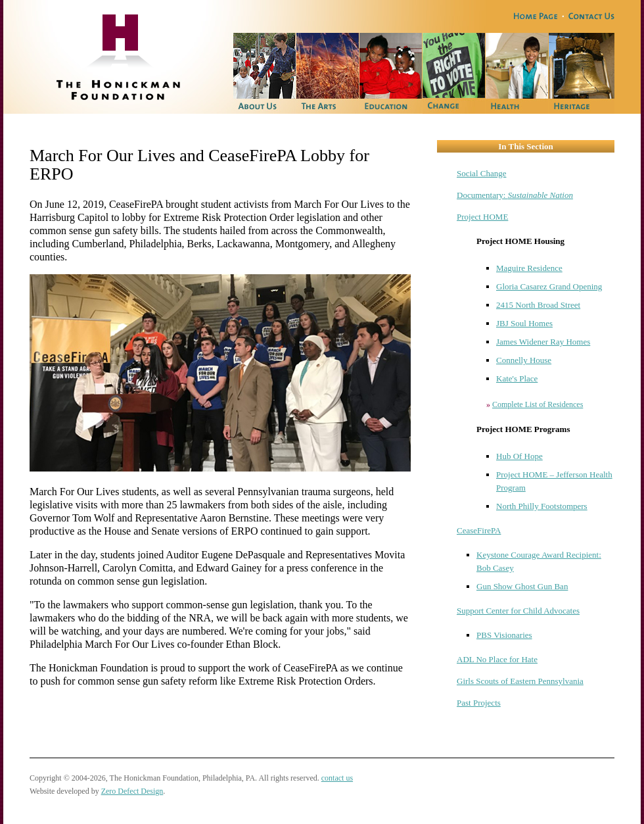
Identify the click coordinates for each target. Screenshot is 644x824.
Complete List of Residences (538, 404)
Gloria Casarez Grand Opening (549, 286)
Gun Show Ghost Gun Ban (522, 586)
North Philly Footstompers (542, 506)
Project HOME (482, 217)
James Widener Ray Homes (543, 342)
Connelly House (524, 360)
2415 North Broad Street (538, 305)
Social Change (481, 173)
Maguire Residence (529, 268)
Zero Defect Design (132, 791)
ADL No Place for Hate (497, 659)
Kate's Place (517, 378)
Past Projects (479, 703)
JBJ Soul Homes (524, 323)
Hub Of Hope (519, 456)
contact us (337, 778)
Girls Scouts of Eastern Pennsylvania (520, 681)
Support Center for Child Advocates (518, 611)
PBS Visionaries (504, 635)
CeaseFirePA (479, 530)
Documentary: (515, 195)
